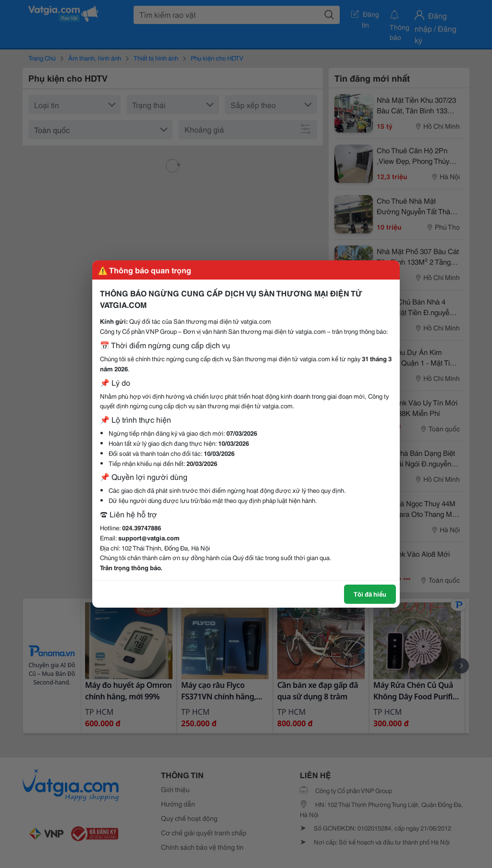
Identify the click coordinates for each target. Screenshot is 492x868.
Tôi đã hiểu (370, 594)
